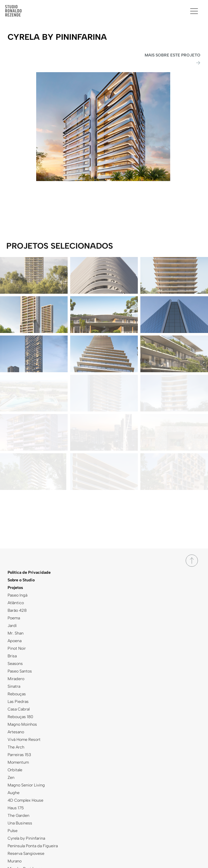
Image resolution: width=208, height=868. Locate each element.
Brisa (12, 656)
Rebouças (17, 694)
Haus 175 (16, 808)
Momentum (18, 762)
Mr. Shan (16, 633)
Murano (15, 861)
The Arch (16, 747)
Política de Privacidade (29, 572)
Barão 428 (17, 610)
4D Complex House (25, 800)
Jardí (12, 626)
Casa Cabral (19, 709)
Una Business (20, 823)
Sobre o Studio (21, 580)
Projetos (15, 588)
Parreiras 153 (19, 755)
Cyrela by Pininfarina (26, 838)
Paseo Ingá (17, 595)
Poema (14, 618)
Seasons (15, 664)
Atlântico (16, 603)
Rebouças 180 (20, 717)
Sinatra (14, 686)
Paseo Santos (20, 671)
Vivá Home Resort (24, 739)
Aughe (14, 793)
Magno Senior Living (26, 785)
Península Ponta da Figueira (33, 846)
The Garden (18, 815)
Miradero (16, 679)
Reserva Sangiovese (26, 853)
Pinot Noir (17, 648)
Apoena (15, 641)
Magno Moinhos (22, 724)
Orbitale (15, 770)
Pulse (13, 831)
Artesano (16, 732)
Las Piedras (18, 702)
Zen (11, 777)
